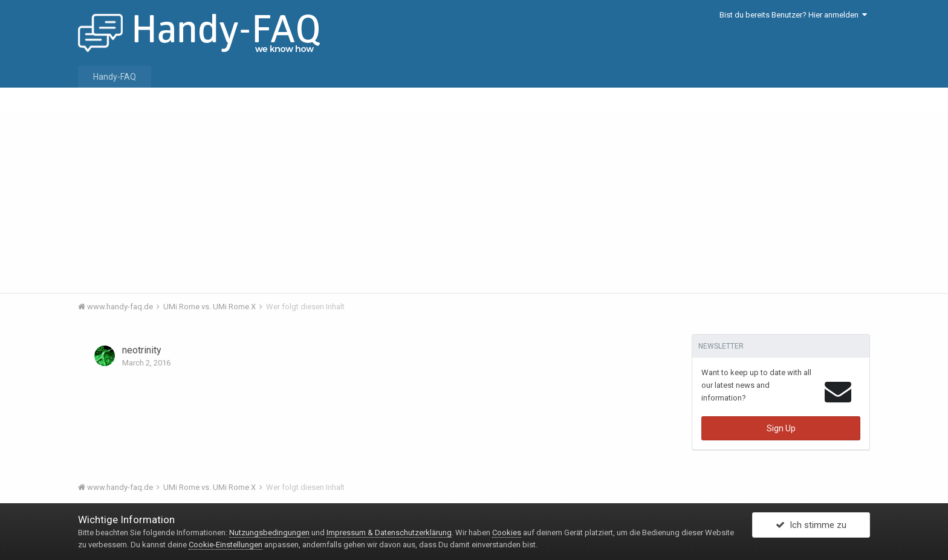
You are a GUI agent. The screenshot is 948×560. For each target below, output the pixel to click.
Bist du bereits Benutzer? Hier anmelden (793, 15)
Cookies (507, 533)
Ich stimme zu (811, 526)
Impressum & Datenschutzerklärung (389, 533)
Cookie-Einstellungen (226, 545)
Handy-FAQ (115, 77)
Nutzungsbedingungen (269, 533)
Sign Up (781, 428)
